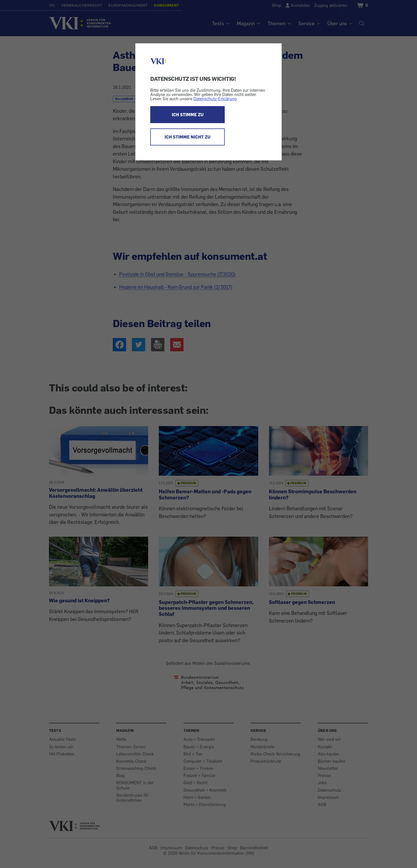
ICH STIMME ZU (188, 115)
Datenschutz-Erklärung (215, 99)
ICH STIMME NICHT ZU (187, 137)
